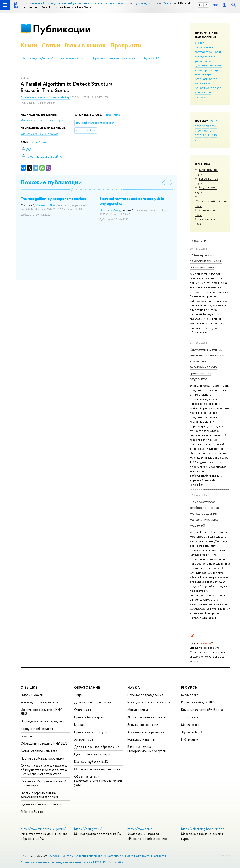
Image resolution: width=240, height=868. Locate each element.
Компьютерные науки (50, 120)
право (217, 88)
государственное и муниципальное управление (208, 56)
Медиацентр (190, 725)
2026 (198, 126)
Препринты (126, 45)
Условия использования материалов (99, 856)
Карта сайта (116, 862)
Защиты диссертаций (143, 725)
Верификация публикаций (38, 58)
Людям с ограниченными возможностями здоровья (39, 795)
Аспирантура (83, 739)
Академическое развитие (146, 732)
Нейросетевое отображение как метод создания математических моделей (204, 513)
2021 (213, 131)
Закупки (26, 736)
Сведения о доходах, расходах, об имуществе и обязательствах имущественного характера (44, 770)
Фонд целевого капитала (39, 751)
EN (206, 5)
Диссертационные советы (147, 717)
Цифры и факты (32, 695)
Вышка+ (80, 725)
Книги (29, 45)
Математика (28, 120)
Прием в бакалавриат (90, 717)
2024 (213, 126)
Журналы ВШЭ (192, 732)
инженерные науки (208, 70)
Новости (198, 241)
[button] (72, 190)
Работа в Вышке (32, 812)
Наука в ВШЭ (151, 58)
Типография (190, 717)
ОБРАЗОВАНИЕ (87, 687)
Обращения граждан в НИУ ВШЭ (44, 743)
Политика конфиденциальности (146, 856)
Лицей (79, 695)
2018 (214, 135)
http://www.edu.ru (141, 829)
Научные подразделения (145, 695)
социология (203, 92)
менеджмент (203, 88)
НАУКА (134, 687)
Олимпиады (82, 710)
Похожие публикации (51, 182)
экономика (202, 97)
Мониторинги (138, 710)
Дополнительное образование (97, 747)
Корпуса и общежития (37, 729)
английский (39, 142)
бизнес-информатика (204, 45)
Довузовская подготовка (92, 702)
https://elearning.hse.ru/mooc (203, 829)
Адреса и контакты (61, 856)
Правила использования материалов (114, 58)
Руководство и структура (39, 702)
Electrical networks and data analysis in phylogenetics (132, 201)
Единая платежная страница (41, 804)
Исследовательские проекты (149, 702)
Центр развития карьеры (92, 754)
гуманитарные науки (208, 65)
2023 (198, 131)
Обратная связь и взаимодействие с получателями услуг (98, 780)
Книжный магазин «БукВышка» (202, 710)
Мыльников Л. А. (46, 205)
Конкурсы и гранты (141, 739)
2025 (206, 126)
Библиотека (190, 695)
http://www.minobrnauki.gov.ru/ (43, 829)
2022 (206, 131)
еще (198, 140)
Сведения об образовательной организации (43, 783)
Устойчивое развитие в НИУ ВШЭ (41, 712)
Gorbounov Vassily (110, 210)
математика (203, 83)
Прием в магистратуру (91, 732)
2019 (206, 135)
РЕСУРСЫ (190, 687)
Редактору (224, 855)
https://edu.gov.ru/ (88, 829)
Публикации (62, 29)
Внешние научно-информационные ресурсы (147, 749)
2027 (214, 121)
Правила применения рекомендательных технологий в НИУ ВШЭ (63, 862)
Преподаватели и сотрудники (43, 721)
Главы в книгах (85, 45)
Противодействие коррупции (42, 758)
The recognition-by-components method (54, 199)
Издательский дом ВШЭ (198, 702)
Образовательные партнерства (97, 769)
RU (201, 5)
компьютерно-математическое (206, 76)
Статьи (51, 45)
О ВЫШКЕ (29, 687)
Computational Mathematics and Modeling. (45, 97)
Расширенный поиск (73, 58)
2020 (198, 135)
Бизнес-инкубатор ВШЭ (91, 762)
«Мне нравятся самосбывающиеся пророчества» (206, 261)
